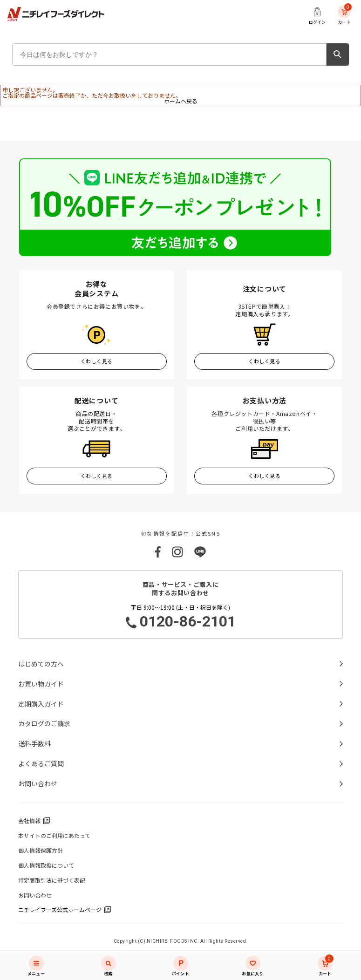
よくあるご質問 (41, 763)
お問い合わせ (38, 783)
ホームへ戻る (181, 101)
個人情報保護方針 (41, 850)
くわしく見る (97, 361)
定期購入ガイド (41, 704)
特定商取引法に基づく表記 (52, 880)
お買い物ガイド (41, 684)
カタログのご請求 (44, 723)
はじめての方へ (41, 664)
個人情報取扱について (46, 865)
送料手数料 (34, 743)
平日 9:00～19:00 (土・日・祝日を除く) (181, 617)
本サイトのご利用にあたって (54, 835)
